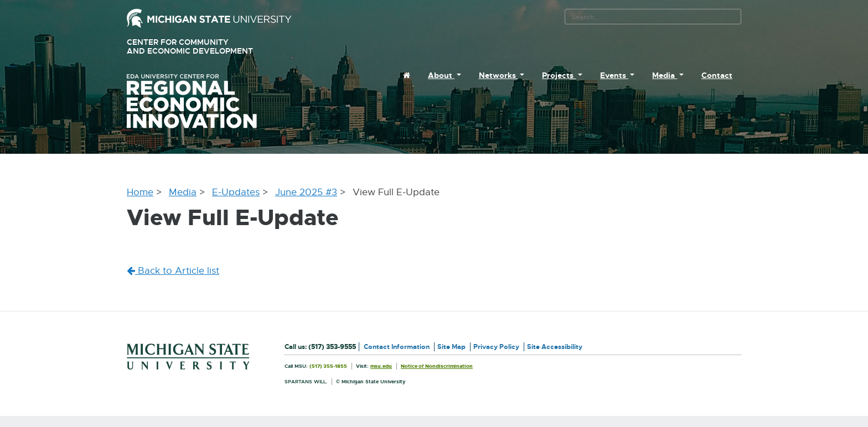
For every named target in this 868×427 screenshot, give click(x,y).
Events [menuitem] (614, 75)
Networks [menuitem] (498, 75)
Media (183, 192)
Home (140, 192)
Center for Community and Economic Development (206, 47)
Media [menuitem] (665, 75)
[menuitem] (407, 75)
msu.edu (381, 366)
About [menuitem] (441, 75)
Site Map (451, 347)
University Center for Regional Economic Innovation (209, 101)
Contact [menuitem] (717, 75)
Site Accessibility (555, 347)
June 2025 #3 (306, 192)
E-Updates (236, 192)
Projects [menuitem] (559, 75)
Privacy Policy (496, 347)
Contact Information (397, 347)
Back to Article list (173, 271)
